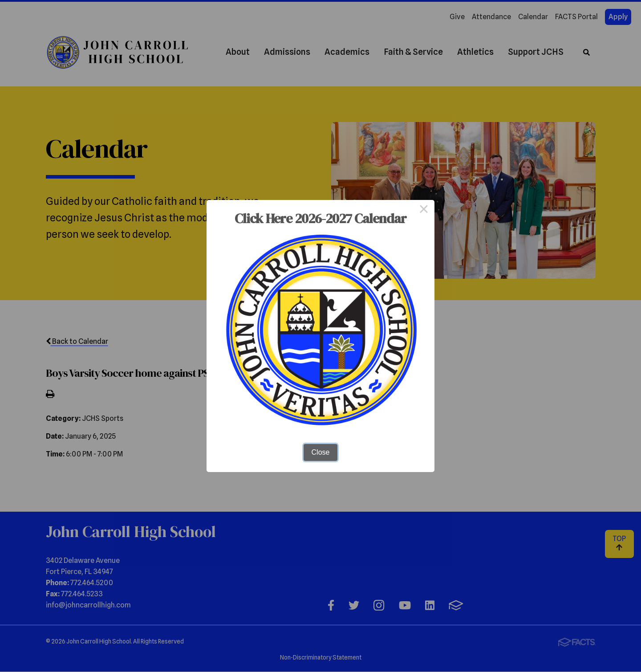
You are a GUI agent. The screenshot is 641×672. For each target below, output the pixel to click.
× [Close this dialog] (424, 211)
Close (321, 452)
